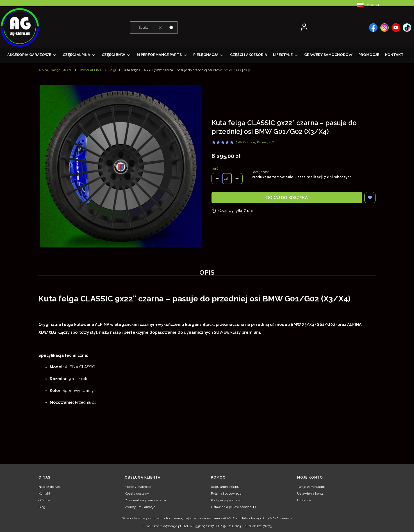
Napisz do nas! (50, 487)
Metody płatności (138, 487)
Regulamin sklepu (225, 487)
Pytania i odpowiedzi (227, 493)
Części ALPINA (90, 70)
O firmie (44, 500)
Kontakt (44, 493)
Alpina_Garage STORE (55, 70)
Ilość (215, 168)
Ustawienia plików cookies (232, 507)
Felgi (112, 70)
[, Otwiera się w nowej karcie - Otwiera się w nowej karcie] (373, 28)
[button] (171, 28)
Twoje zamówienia (311, 487)
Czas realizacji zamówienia (145, 500)
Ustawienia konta (310, 493)
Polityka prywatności (227, 500)
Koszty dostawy (137, 493)
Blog (42, 507)
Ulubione (304, 500)
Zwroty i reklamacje (140, 507)
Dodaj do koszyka (287, 198)
